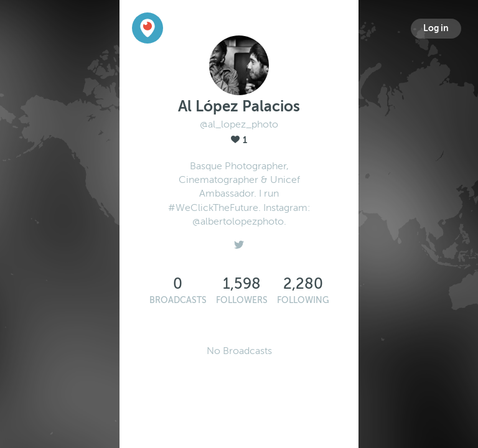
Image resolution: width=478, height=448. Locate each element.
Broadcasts (178, 300)
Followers (242, 300)
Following (303, 300)
